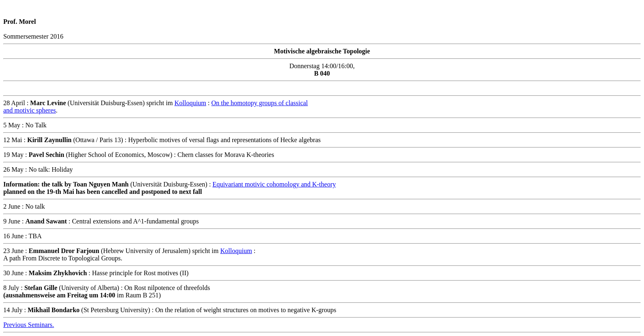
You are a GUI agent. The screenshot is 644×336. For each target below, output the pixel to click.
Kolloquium (190, 103)
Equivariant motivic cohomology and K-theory (274, 184)
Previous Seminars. (29, 325)
